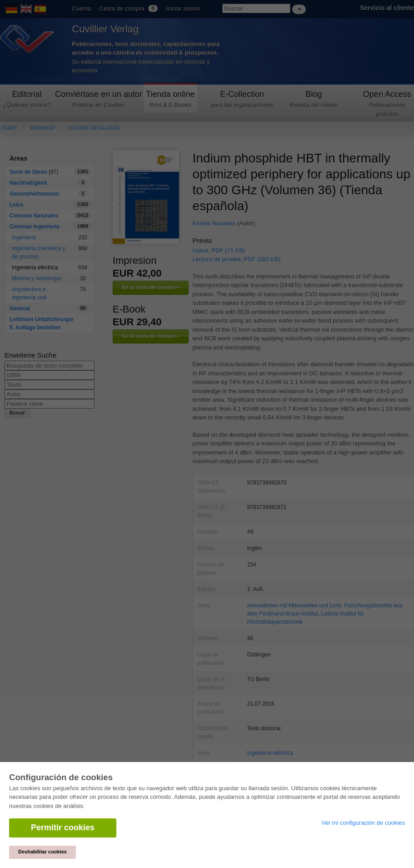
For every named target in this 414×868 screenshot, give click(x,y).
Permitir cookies (63, 828)
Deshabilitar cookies (42, 852)
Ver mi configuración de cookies (363, 823)
